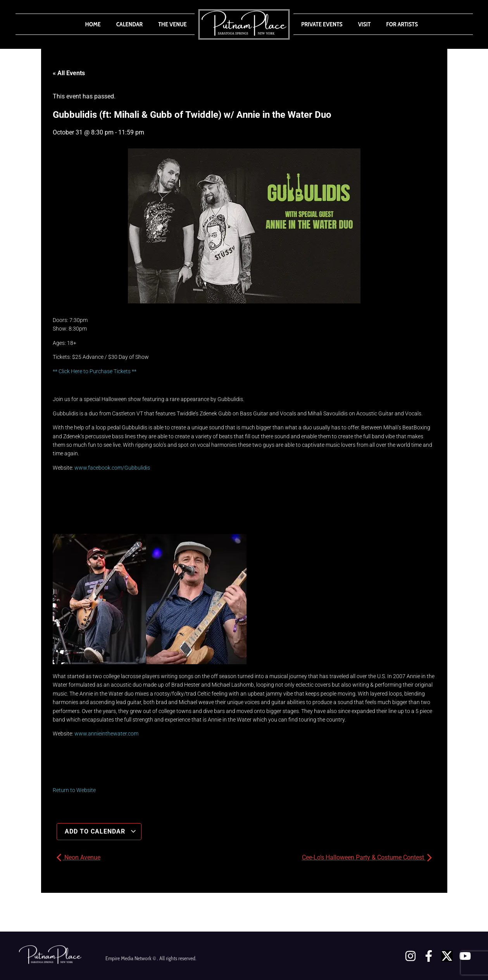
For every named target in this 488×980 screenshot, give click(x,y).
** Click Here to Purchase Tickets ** (95, 371)
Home (93, 24)
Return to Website (74, 790)
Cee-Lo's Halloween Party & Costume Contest (367, 857)
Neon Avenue (78, 857)
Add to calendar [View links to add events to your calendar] (101, 831)
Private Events (322, 24)
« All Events (69, 73)
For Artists (402, 24)
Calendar (129, 24)
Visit (365, 24)
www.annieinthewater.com (106, 734)
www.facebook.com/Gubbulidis (112, 468)
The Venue (172, 24)
